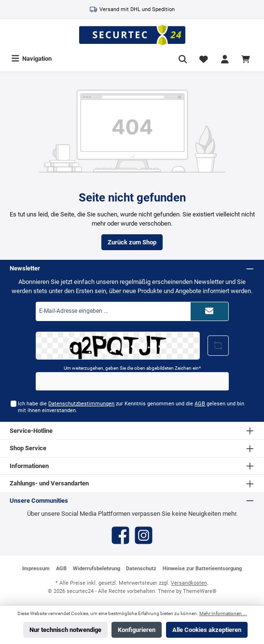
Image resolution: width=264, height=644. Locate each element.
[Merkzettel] (204, 59)
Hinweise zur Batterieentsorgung (202, 569)
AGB (200, 404)
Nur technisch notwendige (65, 630)
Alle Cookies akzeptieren (207, 630)
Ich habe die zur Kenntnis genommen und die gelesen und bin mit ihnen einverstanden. (131, 407)
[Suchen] (183, 59)
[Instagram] (144, 535)
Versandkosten (189, 583)
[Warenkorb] (247, 59)
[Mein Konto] (225, 59)
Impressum (36, 569)
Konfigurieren (137, 630)
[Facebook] (120, 535)
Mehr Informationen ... (223, 613)
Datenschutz (141, 569)
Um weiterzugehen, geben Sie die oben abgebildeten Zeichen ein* (132, 368)
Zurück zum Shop (132, 242)
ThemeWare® (200, 591)
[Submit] (209, 311)
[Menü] (31, 59)
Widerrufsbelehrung (97, 569)
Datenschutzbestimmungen (81, 404)
